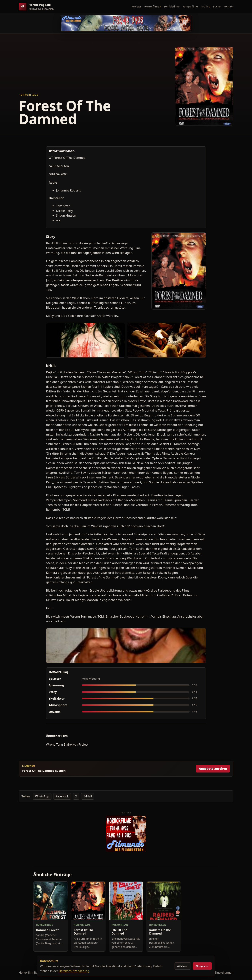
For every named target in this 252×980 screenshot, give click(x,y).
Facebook (62, 796)
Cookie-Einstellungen (219, 973)
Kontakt (228, 6)
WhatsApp (42, 796)
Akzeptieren (202, 966)
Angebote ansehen (213, 769)
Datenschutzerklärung (74, 971)
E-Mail (88, 796)
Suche (217, 6)
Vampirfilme (190, 6)
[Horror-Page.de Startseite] (38, 7)
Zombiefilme (172, 6)
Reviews (136, 6)
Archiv (205, 6)
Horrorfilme (152, 6)
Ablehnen (183, 966)
